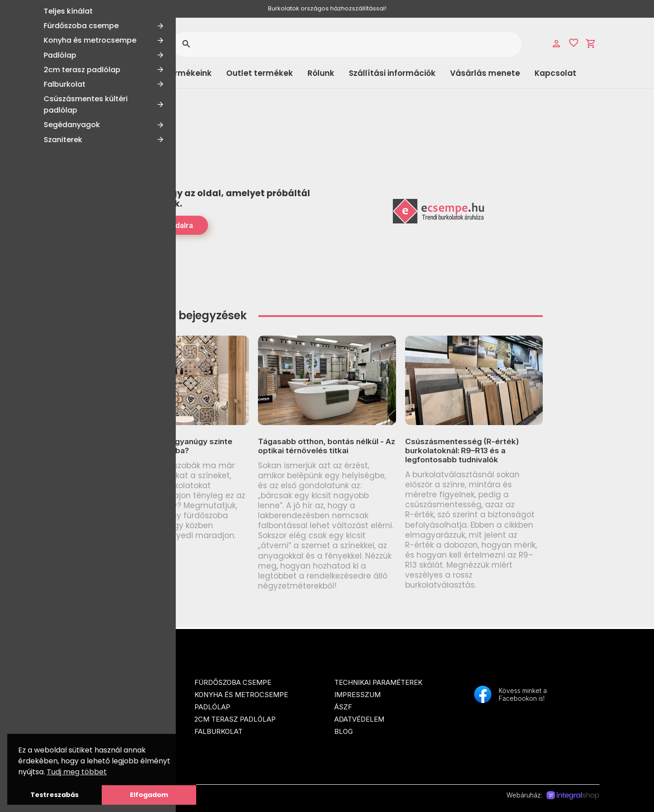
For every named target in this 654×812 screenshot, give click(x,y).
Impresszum (357, 695)
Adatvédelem (359, 719)
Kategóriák (91, 73)
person (556, 44)
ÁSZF (343, 707)
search (186, 44)
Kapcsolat (555, 73)
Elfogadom (149, 795)
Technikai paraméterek (378, 682)
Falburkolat (218, 731)
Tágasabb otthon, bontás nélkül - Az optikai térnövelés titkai (327, 446)
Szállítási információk (392, 73)
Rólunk (321, 73)
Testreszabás (54, 795)
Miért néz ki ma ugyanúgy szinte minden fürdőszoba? (172, 446)
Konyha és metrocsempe (241, 695)
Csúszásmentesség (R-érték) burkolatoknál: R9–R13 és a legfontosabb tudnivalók (462, 451)
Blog (344, 731)
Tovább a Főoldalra (160, 225)
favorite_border (574, 43)
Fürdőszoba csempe (233, 682)
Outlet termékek (260, 73)
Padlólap (212, 707)
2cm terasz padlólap (235, 719)
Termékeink (188, 73)
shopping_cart (591, 44)
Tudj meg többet (77, 772)
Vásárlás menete (485, 73)
